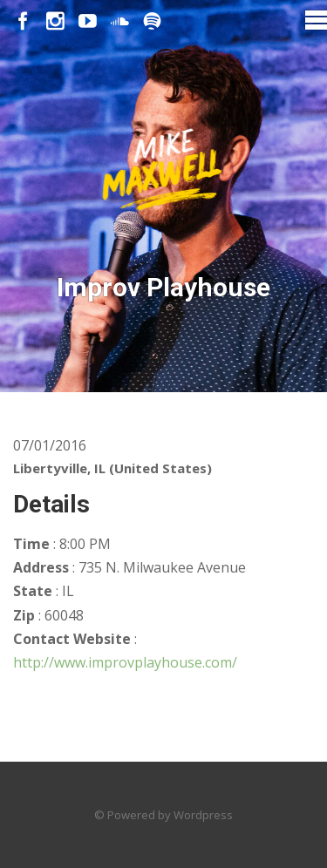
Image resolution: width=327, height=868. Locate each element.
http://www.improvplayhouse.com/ (125, 662)
